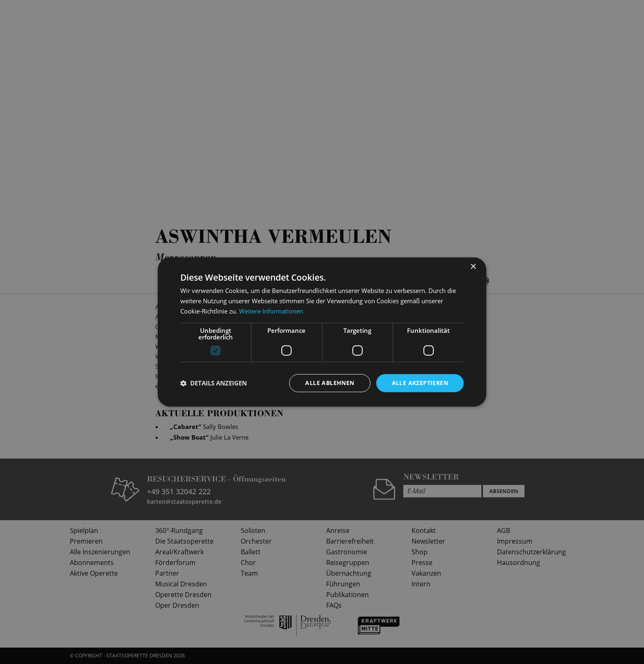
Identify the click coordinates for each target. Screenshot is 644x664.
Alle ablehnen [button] (330, 383)
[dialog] (322, 332)
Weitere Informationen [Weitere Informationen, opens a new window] (271, 311)
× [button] (473, 267)
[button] (214, 383)
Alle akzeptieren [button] (420, 383)
